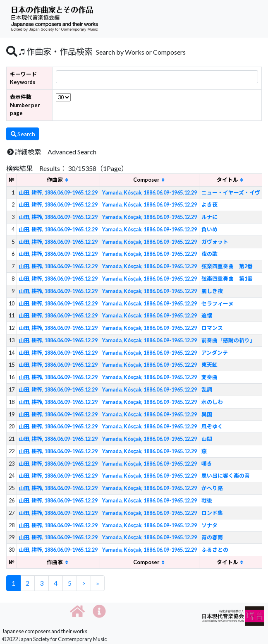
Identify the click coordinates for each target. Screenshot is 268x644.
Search (23, 134)
